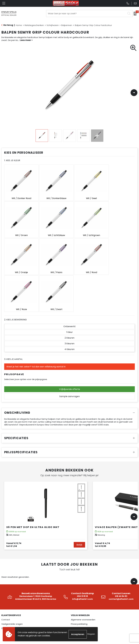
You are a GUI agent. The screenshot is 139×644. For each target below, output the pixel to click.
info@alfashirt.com (82, 555)
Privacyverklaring (79, 580)
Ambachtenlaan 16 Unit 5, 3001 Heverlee (36, 555)
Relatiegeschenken (34, 25)
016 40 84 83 (121, 552)
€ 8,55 (102, 501)
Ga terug (8, 25)
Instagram (78, 614)
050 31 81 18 (82, 552)
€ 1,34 (14, 501)
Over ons (6, 584)
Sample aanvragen (69, 352)
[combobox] (86, 14)
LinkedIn (77, 619)
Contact (6, 575)
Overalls (5, 619)
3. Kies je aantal (13, 315)
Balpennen (67, 25)
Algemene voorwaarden (83, 575)
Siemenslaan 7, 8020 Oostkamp (36, 552)
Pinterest (78, 623)
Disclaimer (76, 588)
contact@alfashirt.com (121, 555)
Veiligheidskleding (10, 623)
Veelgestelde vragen (12, 580)
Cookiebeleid (78, 584)
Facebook (78, 610)
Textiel (5, 614)
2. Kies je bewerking (15, 275)
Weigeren (91, 634)
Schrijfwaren (53, 25)
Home (19, 25)
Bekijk (79, 501)
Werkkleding (7, 610)
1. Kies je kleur (12, 160)
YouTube (78, 627)
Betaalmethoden (80, 593)
